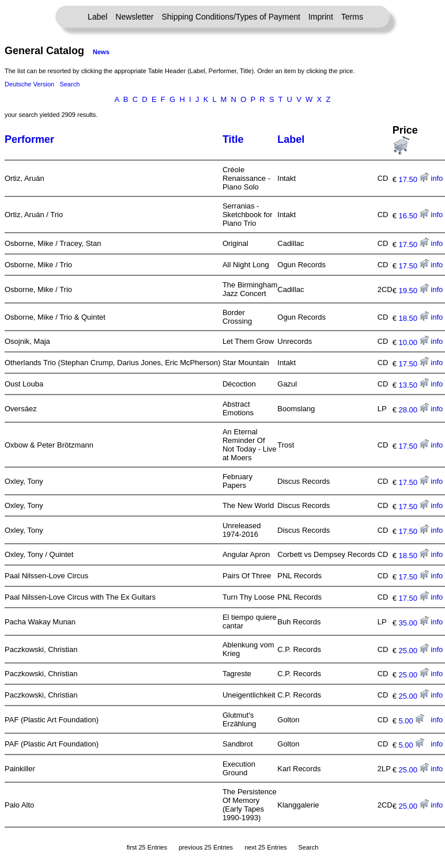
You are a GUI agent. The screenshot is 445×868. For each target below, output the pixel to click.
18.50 (414, 318)
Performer (29, 139)
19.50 (414, 291)
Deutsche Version (29, 84)
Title (233, 139)
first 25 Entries (147, 847)
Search (69, 84)
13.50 (414, 385)
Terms (352, 17)
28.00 (414, 410)
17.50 (414, 179)
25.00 (414, 651)
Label (97, 17)
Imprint (321, 17)
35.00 (414, 623)
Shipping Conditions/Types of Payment (231, 17)
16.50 (414, 216)
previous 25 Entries (206, 847)
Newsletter (134, 17)
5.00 (412, 721)
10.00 (414, 342)
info (437, 178)
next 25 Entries (265, 847)
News (101, 52)
